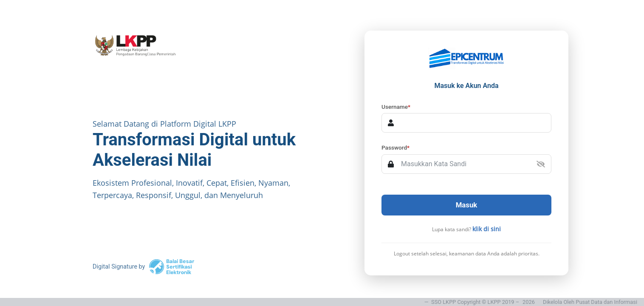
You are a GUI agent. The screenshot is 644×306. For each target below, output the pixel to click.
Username (396, 107)
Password (395, 147)
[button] (541, 164)
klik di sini (487, 229)
